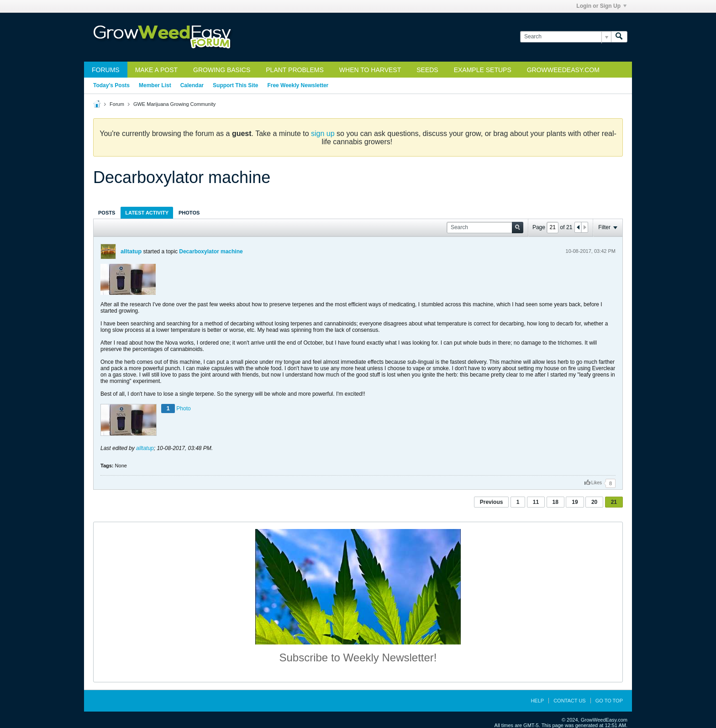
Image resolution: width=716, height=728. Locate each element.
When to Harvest (370, 70)
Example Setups (483, 70)
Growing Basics (222, 70)
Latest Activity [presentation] (147, 213)
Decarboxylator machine (211, 251)
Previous (492, 502)
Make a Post (156, 70)
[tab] (107, 212)
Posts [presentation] (107, 213)
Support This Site (235, 85)
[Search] (566, 37)
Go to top (609, 701)
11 (536, 502)
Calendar (192, 85)
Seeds (427, 70)
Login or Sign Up (601, 6)
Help (537, 701)
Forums (106, 70)
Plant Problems (295, 70)
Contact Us (570, 701)
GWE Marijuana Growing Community (174, 104)
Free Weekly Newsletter (298, 85)
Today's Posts (111, 85)
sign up (323, 134)
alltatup (131, 251)
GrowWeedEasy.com (563, 70)
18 (555, 502)
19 (575, 502)
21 (614, 502)
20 (594, 502)
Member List (155, 85)
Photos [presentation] (189, 213)
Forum (117, 104)
